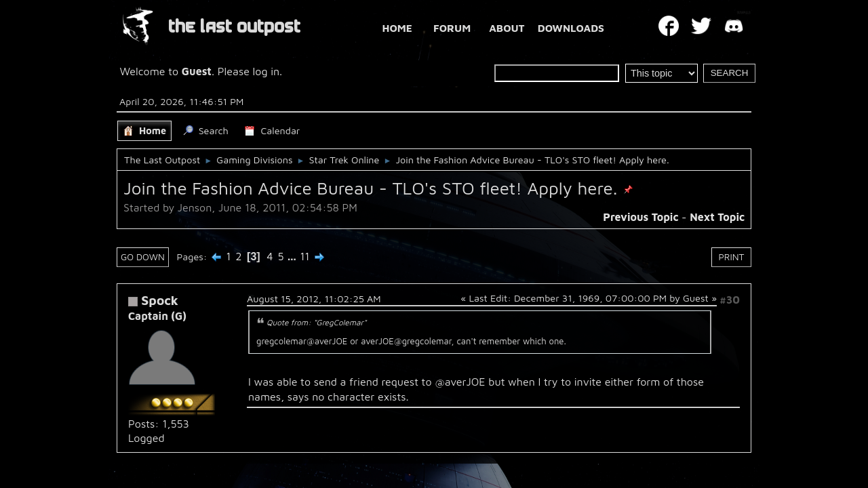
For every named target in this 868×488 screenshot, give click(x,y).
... (293, 256)
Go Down (143, 257)
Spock (160, 300)
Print (732, 257)
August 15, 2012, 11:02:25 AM (314, 299)
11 (304, 256)
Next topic (717, 217)
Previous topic (640, 217)
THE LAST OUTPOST (234, 27)
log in (267, 71)
